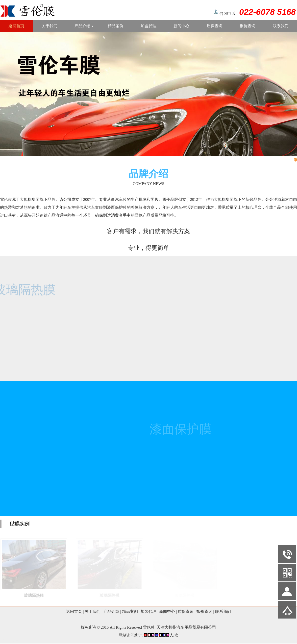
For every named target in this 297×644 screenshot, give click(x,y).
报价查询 (247, 26)
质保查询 (215, 26)
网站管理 (10, 640)
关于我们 (49, 26)
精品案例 (116, 26)
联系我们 (281, 26)
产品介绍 (84, 26)
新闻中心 (181, 26)
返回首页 (16, 26)
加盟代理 (148, 26)
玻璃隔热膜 (37, 595)
